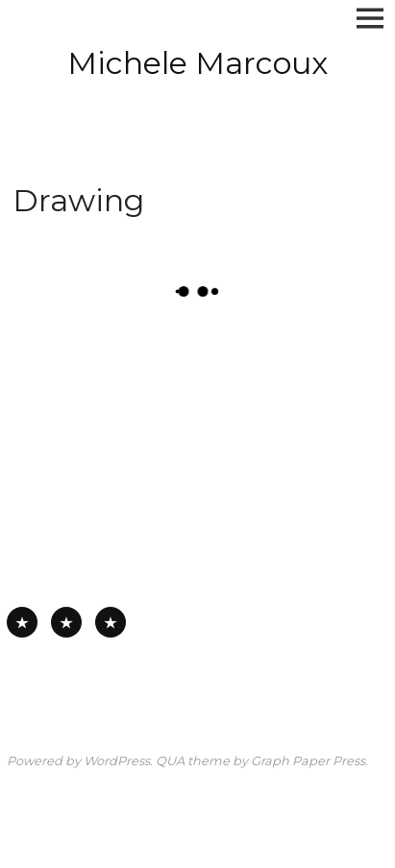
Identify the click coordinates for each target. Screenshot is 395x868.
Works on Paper (66, 622)
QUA (170, 761)
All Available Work (22, 622)
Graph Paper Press (308, 761)
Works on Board (111, 622)
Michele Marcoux (197, 63)
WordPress (117, 761)
